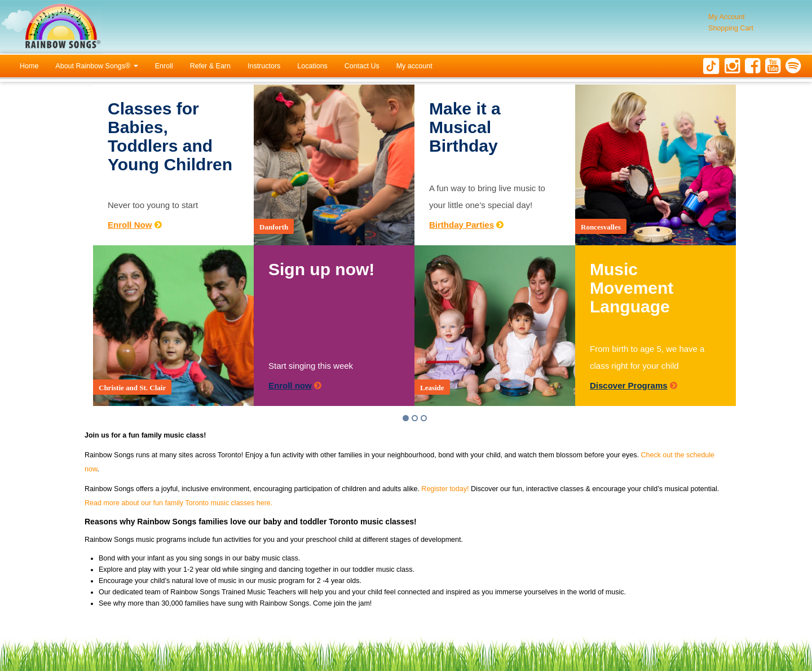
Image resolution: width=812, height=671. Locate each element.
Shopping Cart (731, 28)
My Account (727, 17)
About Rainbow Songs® (96, 66)
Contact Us (362, 66)
